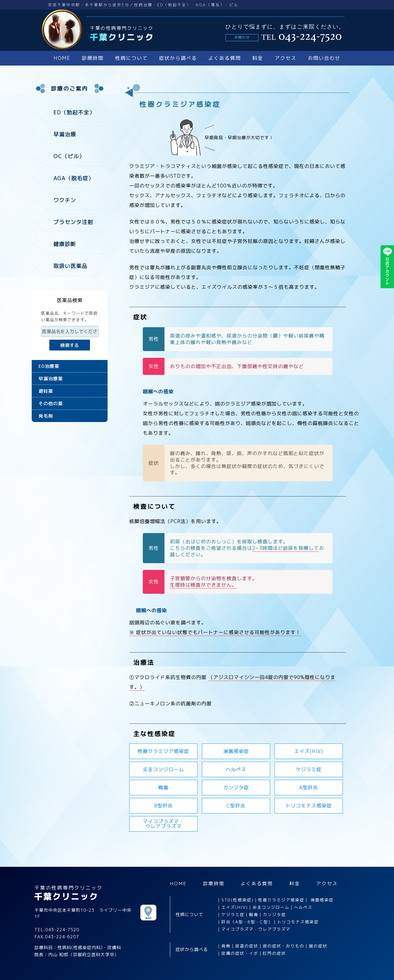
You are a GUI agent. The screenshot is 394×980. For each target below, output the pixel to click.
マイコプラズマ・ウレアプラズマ (256, 929)
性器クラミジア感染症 (163, 751)
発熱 (226, 946)
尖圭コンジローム (163, 769)
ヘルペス (236, 769)
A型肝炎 (309, 788)
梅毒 (163, 788)
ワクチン (65, 199)
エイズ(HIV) (309, 751)
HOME (62, 58)
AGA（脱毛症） (74, 177)
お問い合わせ (324, 58)
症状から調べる (178, 58)
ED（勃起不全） (74, 112)
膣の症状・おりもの (284, 946)
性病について (131, 58)
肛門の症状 (274, 953)
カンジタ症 (236, 788)
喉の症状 (318, 946)
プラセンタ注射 (73, 220)
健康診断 (65, 242)
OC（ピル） (69, 155)
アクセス (286, 58)
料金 (258, 58)
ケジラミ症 (309, 769)
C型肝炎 (236, 806)
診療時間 (93, 58)
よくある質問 (225, 58)
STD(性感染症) (238, 900)
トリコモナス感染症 (309, 806)
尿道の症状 (247, 946)
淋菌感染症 (236, 751)
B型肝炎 (164, 806)
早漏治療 (65, 134)
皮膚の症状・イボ (240, 953)
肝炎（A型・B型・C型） (247, 922)
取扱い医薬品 (70, 264)
